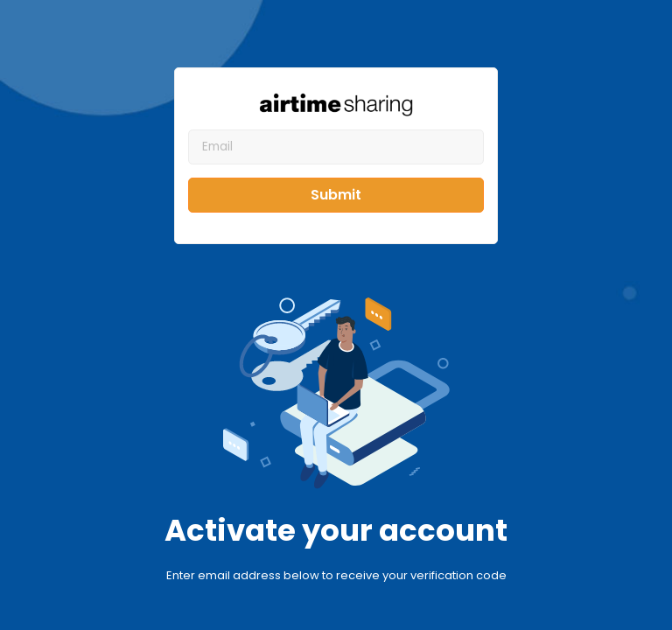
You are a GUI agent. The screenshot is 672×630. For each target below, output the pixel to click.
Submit (336, 195)
